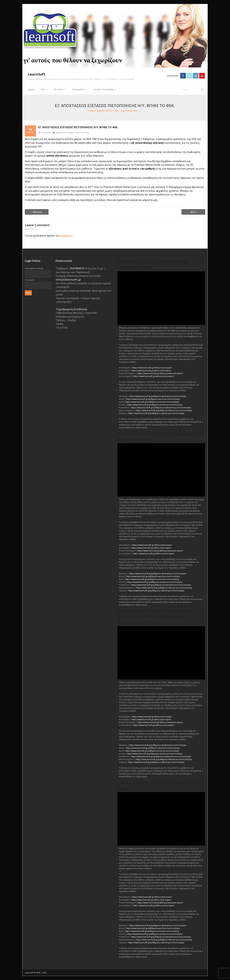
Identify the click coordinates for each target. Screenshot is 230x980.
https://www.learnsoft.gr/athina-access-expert (154, 376)
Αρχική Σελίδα (105, 111)
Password (30, 280)
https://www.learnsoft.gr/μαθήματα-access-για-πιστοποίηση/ (155, 405)
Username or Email (34, 268)
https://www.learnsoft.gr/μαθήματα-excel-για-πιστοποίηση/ (152, 402)
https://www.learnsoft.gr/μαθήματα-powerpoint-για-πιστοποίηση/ (161, 407)
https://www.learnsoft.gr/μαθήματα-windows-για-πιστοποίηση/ (158, 396)
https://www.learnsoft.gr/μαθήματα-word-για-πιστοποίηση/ (153, 399)
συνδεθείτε (66, 235)
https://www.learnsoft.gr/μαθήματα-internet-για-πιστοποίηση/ (164, 410)
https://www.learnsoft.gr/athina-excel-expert (151, 370)
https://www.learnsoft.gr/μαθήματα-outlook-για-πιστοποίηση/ (156, 413)
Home (91, 111)
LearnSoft (46, 133)
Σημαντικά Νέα (129, 111)
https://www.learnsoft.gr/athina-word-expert (152, 368)
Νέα (117, 111)
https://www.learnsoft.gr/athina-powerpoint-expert (160, 373)
